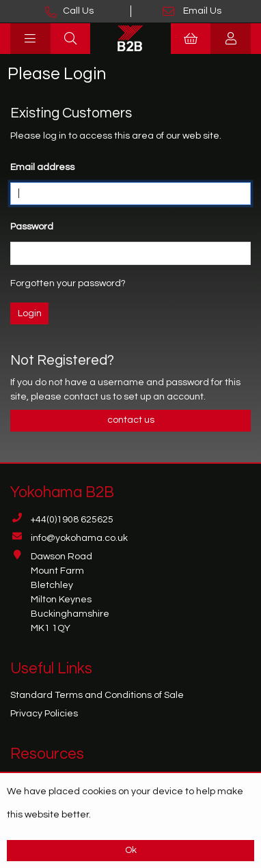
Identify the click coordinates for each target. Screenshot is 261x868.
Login (30, 313)
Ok (131, 850)
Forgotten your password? (68, 283)
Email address (42, 167)
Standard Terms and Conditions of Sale (97, 695)
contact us (88, 397)
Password (32, 227)
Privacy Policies (44, 714)
